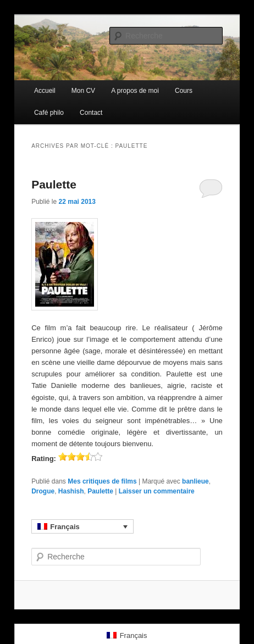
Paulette (54, 184)
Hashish (71, 491)
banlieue (195, 481)
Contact (91, 113)
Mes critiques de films (102, 481)
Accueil (45, 91)
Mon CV (83, 91)
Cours (184, 91)
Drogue (43, 491)
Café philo (49, 113)
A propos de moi (135, 91)
